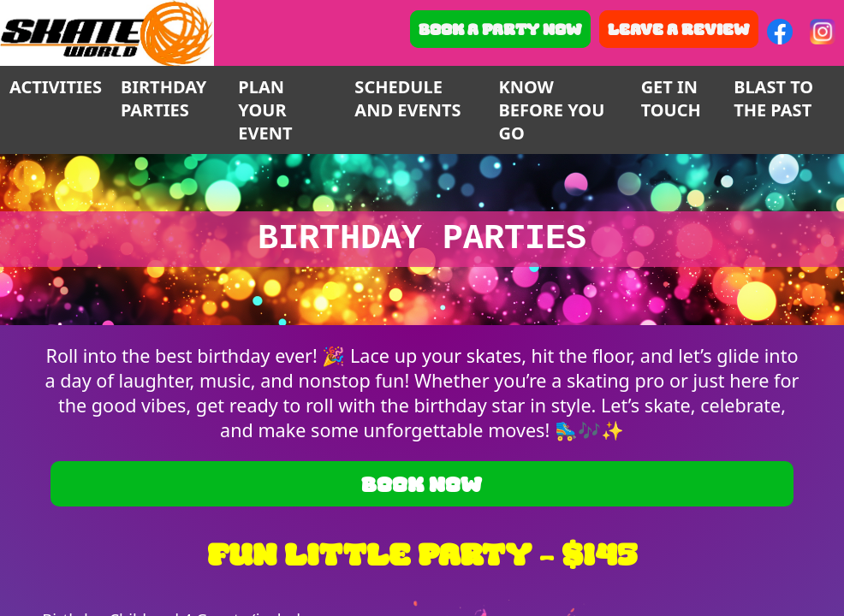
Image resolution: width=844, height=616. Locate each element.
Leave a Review (679, 29)
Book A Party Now (500, 29)
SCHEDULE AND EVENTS (407, 98)
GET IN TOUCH (671, 98)
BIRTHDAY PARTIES (163, 98)
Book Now (422, 484)
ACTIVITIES (56, 87)
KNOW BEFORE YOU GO (551, 110)
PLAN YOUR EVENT (265, 110)
